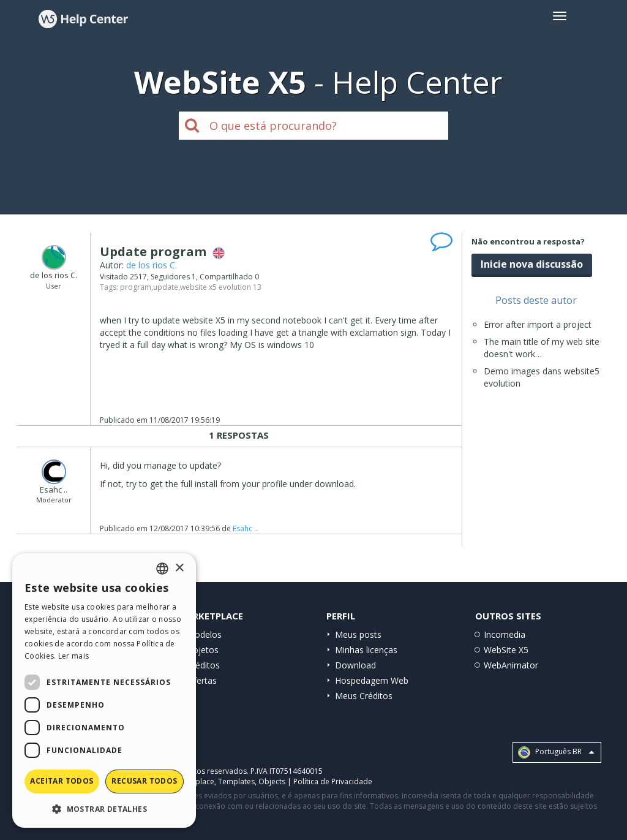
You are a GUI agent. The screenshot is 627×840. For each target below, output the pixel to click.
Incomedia (505, 634)
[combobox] (162, 569)
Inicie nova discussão (532, 264)
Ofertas (202, 680)
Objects (272, 781)
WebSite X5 (506, 650)
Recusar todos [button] (144, 781)
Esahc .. (245, 528)
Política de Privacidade (333, 781)
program (136, 287)
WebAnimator (511, 665)
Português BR (556, 752)
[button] (104, 808)
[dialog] (104, 691)
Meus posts (358, 634)
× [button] (179, 568)
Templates (236, 781)
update (166, 287)
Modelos (204, 634)
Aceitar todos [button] (62, 781)
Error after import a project (538, 324)
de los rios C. (152, 265)
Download (355, 665)
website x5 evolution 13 (221, 287)
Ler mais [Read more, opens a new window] (73, 656)
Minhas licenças (366, 650)
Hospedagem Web (372, 680)
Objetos (203, 650)
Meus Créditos (364, 696)
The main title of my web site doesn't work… (542, 348)
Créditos (203, 665)
